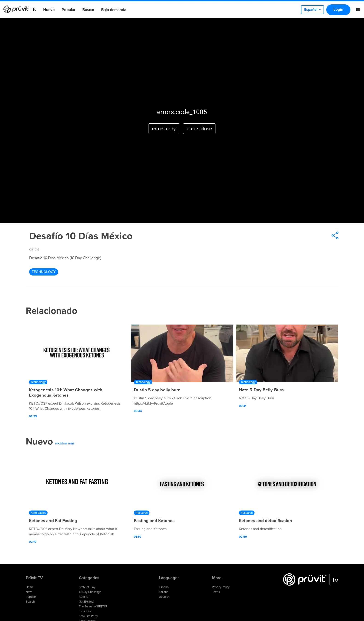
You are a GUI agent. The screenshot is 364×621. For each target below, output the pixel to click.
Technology (44, 272)
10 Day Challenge (90, 592)
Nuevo (49, 10)
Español (164, 587)
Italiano (164, 592)
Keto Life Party (88, 616)
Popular (69, 10)
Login (338, 10)
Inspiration (86, 611)
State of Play (87, 587)
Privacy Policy (221, 587)
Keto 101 (84, 597)
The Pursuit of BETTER (93, 606)
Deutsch (164, 597)
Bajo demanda (114, 10)
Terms (216, 592)
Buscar (88, 10)
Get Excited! (86, 602)
